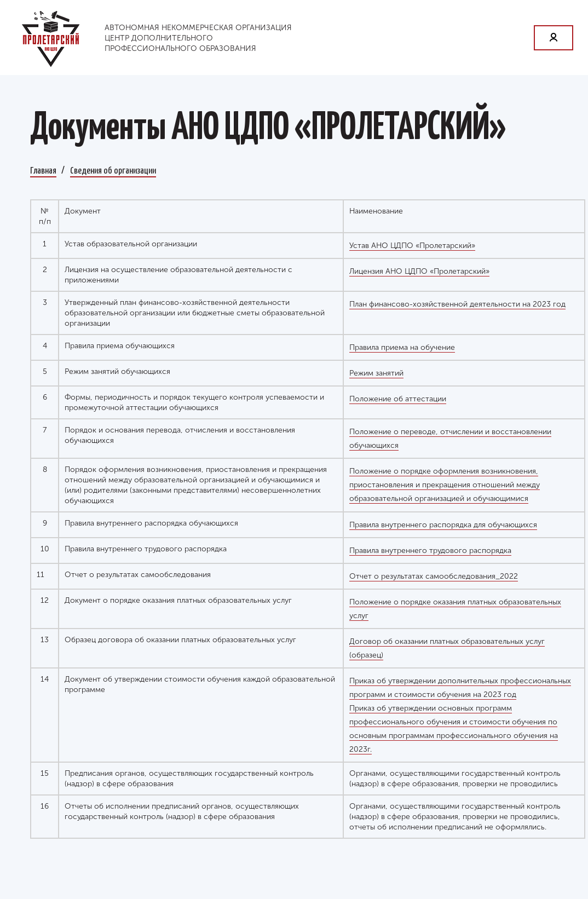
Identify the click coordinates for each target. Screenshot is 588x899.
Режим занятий (376, 373)
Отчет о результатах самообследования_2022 (434, 576)
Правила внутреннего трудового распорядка (430, 551)
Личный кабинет (554, 38)
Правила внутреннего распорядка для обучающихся (443, 525)
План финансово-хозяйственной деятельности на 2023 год (457, 304)
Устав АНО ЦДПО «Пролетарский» (412, 246)
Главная (43, 170)
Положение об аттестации (398, 399)
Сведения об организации (113, 170)
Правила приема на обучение (402, 347)
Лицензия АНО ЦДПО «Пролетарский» (419, 271)
